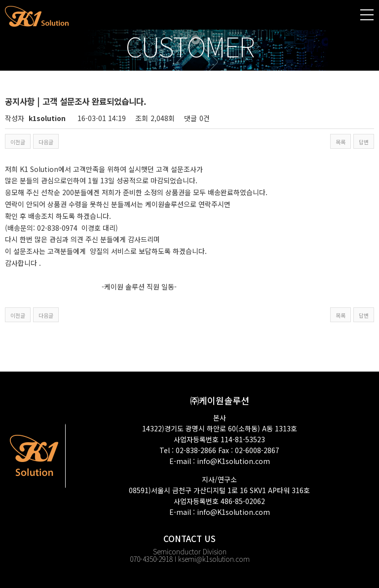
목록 (341, 142)
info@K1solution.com (233, 461)
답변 (364, 142)
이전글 (18, 142)
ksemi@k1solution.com (214, 559)
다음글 (46, 142)
